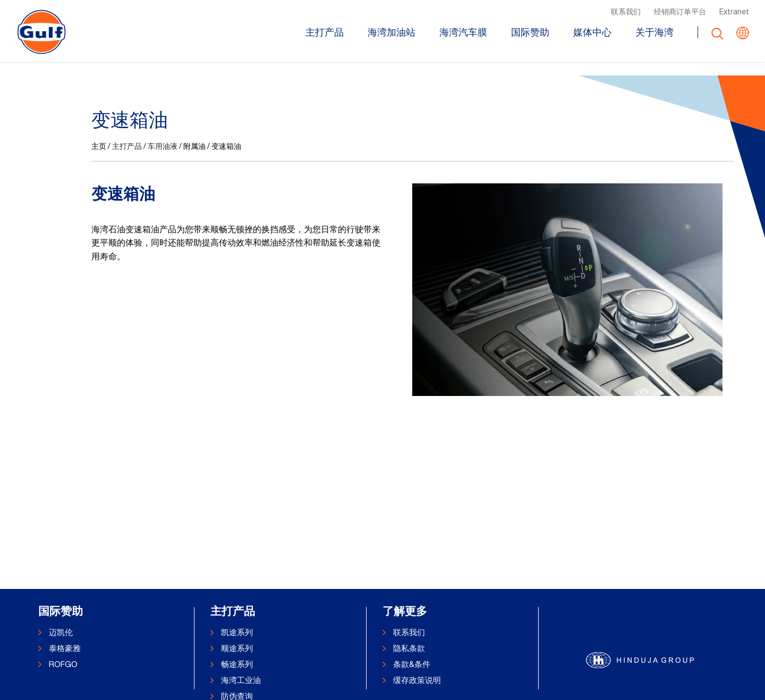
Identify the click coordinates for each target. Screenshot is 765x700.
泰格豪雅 (65, 648)
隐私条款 (409, 648)
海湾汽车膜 (463, 33)
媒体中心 (592, 33)
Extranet (734, 11)
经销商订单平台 (680, 11)
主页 (99, 248)
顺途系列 (237, 648)
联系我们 (626, 11)
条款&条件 (412, 664)
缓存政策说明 (417, 680)
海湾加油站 (392, 33)
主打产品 (325, 33)
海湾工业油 (241, 680)
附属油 (194, 248)
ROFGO (63, 664)
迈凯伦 (61, 632)
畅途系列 (237, 664)
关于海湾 (654, 33)
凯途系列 (237, 632)
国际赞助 (530, 33)
